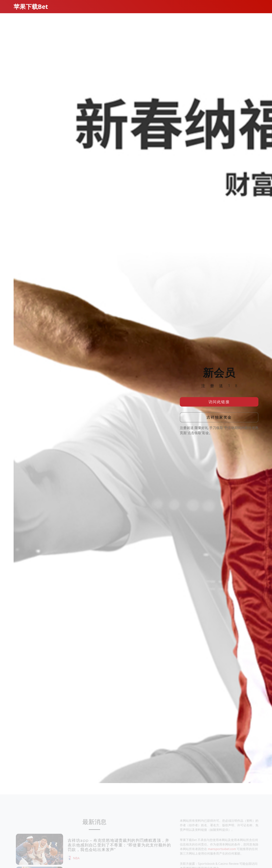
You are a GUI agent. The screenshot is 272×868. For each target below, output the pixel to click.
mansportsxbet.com (222, 855)
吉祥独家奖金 (219, 417)
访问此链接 (219, 402)
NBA (76, 864)
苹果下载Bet (31, 7)
